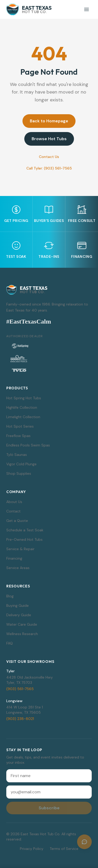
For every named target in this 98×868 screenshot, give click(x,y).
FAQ (10, 643)
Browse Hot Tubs (49, 139)
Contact (13, 511)
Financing (14, 558)
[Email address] (49, 792)
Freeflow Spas (18, 436)
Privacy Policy (32, 849)
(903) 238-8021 (20, 719)
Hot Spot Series (20, 426)
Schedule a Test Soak (25, 530)
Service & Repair (20, 549)
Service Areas (18, 568)
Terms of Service (64, 849)
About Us (14, 502)
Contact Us (49, 157)
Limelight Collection (23, 417)
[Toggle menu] (87, 9)
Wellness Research (22, 634)
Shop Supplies (19, 473)
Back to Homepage (49, 121)
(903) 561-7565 (20, 689)
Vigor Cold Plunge (21, 464)
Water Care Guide (22, 624)
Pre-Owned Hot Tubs (24, 539)
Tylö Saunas (17, 455)
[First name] (49, 776)
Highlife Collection (22, 407)
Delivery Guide (19, 615)
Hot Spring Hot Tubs (24, 398)
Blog (10, 596)
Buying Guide (18, 605)
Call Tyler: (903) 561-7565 (49, 168)
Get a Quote (17, 521)
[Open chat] (84, 842)
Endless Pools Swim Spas (28, 445)
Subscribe (49, 808)
